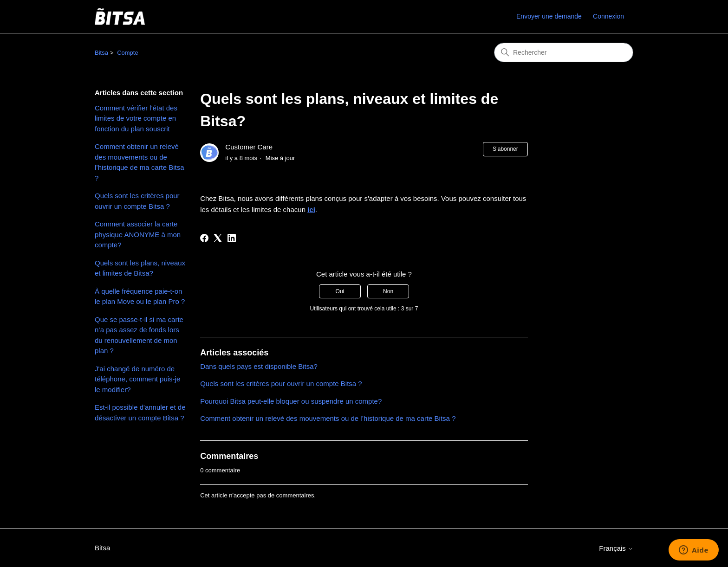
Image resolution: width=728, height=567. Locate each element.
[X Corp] (218, 238)
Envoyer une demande (549, 16)
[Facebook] (204, 238)
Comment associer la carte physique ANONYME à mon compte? (138, 234)
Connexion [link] (608, 16)
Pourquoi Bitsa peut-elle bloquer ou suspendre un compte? (291, 401)
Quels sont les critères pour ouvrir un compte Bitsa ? (137, 201)
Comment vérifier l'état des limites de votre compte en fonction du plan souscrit (136, 118)
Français (616, 548)
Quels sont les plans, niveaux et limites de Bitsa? (140, 268)
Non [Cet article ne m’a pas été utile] (388, 291)
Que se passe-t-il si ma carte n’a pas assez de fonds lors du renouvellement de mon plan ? (139, 335)
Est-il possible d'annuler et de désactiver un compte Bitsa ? (140, 412)
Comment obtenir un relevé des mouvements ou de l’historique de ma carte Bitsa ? (140, 162)
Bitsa (101, 53)
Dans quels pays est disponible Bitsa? (259, 366)
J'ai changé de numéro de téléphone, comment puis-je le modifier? (137, 379)
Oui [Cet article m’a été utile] (340, 291)
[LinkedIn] (232, 238)
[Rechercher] (564, 52)
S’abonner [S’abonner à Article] (505, 149)
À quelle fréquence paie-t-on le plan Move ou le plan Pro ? (140, 296)
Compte (128, 53)
